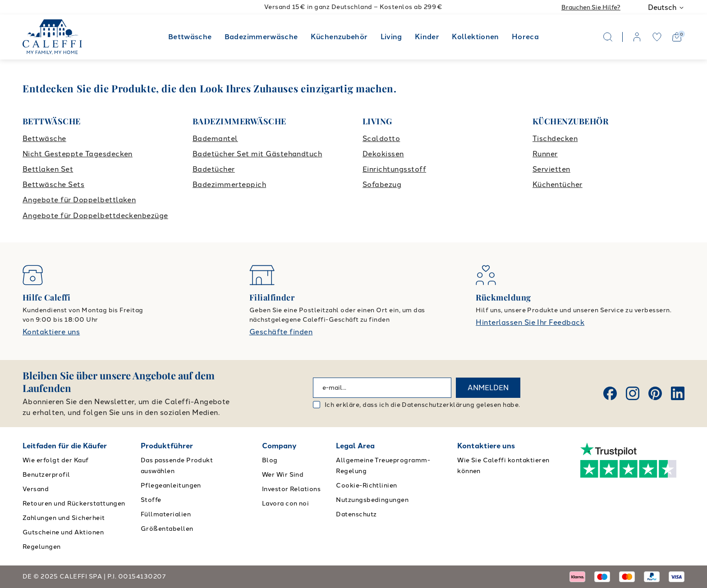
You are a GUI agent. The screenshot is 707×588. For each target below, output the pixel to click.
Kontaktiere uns (51, 332)
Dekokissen (383, 154)
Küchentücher (558, 185)
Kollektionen (475, 37)
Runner (545, 154)
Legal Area (355, 446)
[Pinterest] (655, 393)
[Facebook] (610, 393)
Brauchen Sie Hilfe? (591, 7)
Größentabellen (167, 529)
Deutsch (666, 7)
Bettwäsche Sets (53, 185)
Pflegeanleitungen (171, 485)
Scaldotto (381, 139)
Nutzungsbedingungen (372, 500)
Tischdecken (555, 139)
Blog (270, 460)
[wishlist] (657, 37)
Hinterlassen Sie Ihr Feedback (530, 322)
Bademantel (215, 139)
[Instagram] (633, 393)
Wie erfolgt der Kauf (56, 460)
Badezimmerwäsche (261, 37)
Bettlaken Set (48, 169)
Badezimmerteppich (229, 185)
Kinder (427, 37)
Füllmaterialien (166, 514)
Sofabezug (382, 185)
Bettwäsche (190, 37)
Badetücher (214, 169)
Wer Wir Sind (283, 475)
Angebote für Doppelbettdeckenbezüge (95, 216)
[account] (637, 37)
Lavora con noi (286, 504)
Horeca (525, 37)
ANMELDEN (488, 388)
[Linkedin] (678, 393)
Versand (36, 489)
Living (391, 37)
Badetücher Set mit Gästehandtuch (257, 154)
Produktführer (167, 446)
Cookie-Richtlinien (367, 485)
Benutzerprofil (46, 475)
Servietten (551, 169)
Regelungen (42, 547)
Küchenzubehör (339, 37)
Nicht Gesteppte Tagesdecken (78, 154)
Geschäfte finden (281, 332)
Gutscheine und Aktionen (63, 532)
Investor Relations (292, 489)
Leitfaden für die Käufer (65, 446)
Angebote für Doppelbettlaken (79, 200)
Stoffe (151, 500)
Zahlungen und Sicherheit (64, 518)
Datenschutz (356, 514)
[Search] (608, 37)
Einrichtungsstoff (394, 169)
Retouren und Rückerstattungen (74, 504)
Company (279, 446)
